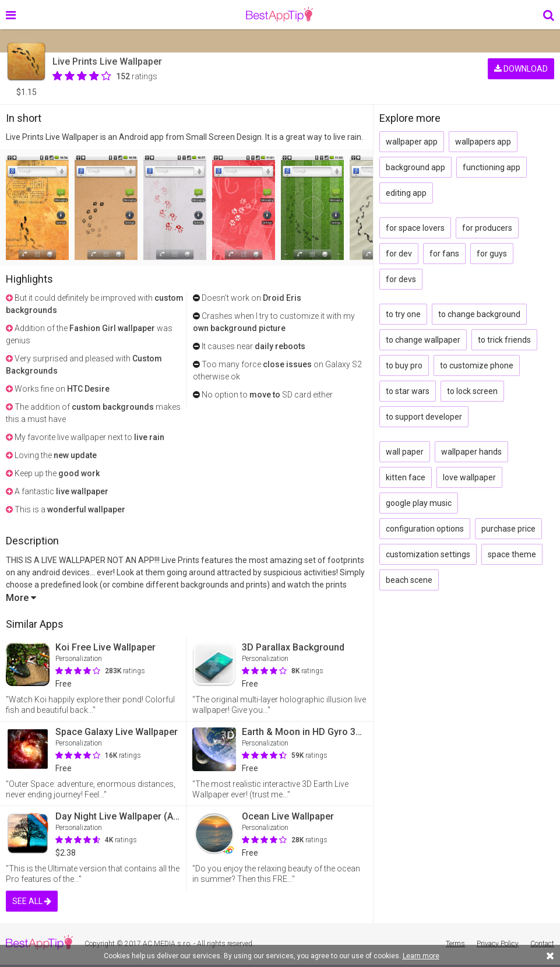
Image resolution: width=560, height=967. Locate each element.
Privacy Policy (498, 944)
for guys (492, 254)
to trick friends (504, 340)
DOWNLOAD (521, 69)
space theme (512, 554)
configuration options (425, 529)
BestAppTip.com (279, 15)
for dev (399, 254)
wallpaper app (412, 142)
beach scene (409, 580)
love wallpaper (469, 477)
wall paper (405, 452)
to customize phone (477, 365)
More (21, 598)
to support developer (424, 417)
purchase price (508, 529)
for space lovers (415, 228)
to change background (479, 314)
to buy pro (404, 365)
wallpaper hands (471, 452)
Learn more (421, 956)
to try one (403, 314)
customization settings (428, 554)
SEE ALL (32, 901)
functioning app (492, 167)
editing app (406, 193)
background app (415, 167)
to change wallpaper (423, 340)
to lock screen (472, 391)
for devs (401, 279)
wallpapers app (483, 142)
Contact (542, 944)
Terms (455, 944)
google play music (419, 503)
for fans (444, 254)
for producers (487, 228)
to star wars (408, 391)
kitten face (406, 477)
